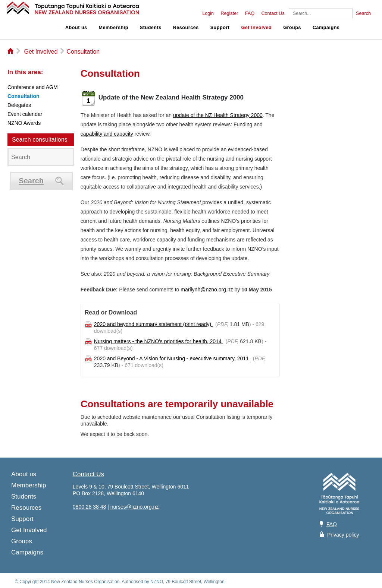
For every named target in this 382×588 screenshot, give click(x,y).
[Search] (321, 13)
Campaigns (326, 28)
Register (229, 13)
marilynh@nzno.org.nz (207, 290)
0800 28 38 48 (90, 507)
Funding (243, 124)
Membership (114, 28)
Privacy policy (343, 535)
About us (76, 28)
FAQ (250, 13)
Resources (186, 28)
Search (363, 13)
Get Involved (257, 28)
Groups (292, 28)
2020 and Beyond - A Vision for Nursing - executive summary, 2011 (172, 358)
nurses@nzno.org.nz (134, 507)
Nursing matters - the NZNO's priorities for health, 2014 (159, 341)
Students (151, 28)
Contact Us (273, 13)
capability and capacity (107, 134)
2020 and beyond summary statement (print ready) (153, 324)
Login (208, 13)
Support (220, 28)
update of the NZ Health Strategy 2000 (218, 115)
